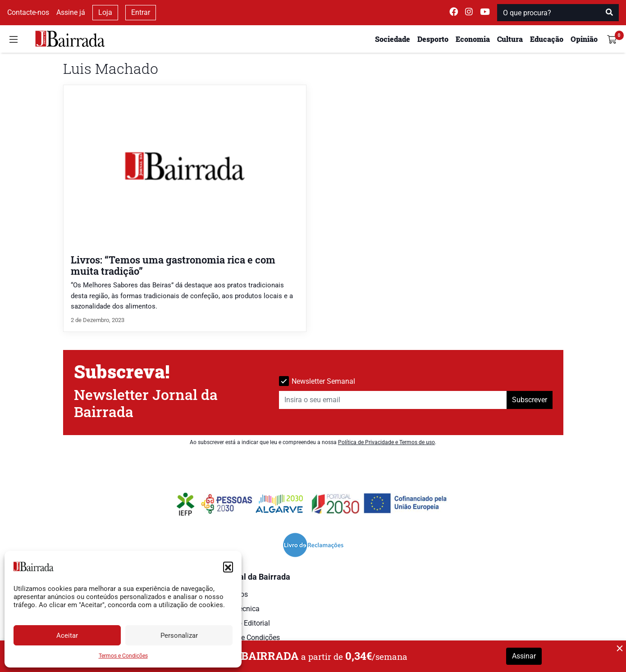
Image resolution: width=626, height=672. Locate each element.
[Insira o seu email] (393, 400)
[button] (228, 567)
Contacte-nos (28, 12)
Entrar (141, 12)
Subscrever (530, 400)
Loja (105, 12)
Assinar (524, 656)
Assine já (71, 12)
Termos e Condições (123, 656)
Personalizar (179, 636)
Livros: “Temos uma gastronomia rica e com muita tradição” (173, 265)
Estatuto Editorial (243, 623)
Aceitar (67, 636)
